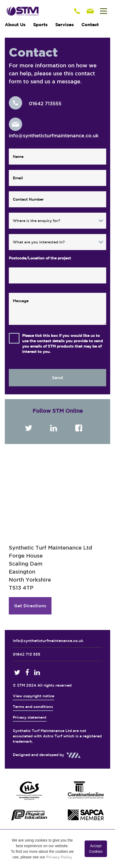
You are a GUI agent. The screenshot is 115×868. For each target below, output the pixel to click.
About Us (15, 25)
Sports (40, 25)
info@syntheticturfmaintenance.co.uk (48, 641)
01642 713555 (35, 103)
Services (64, 25)
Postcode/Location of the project (40, 258)
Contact (90, 25)
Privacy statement (30, 717)
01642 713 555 (27, 654)
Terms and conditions (33, 707)
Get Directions (30, 606)
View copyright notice (33, 696)
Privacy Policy (59, 857)
